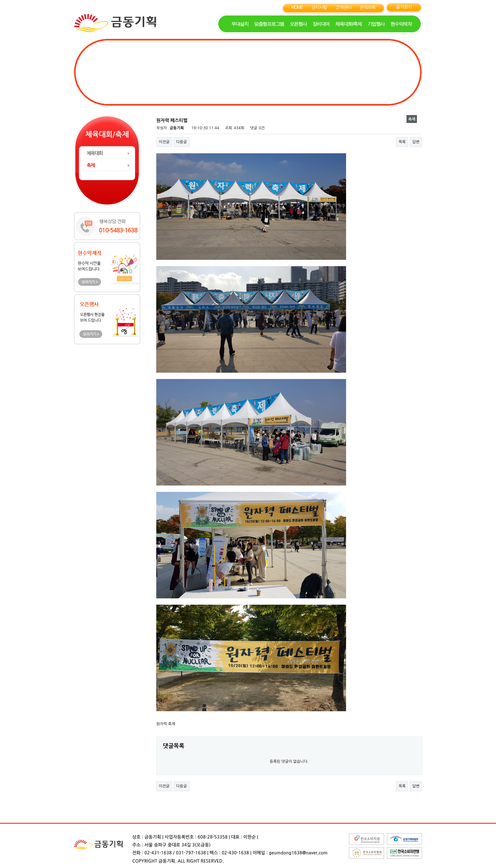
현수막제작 (401, 24)
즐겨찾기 (404, 7)
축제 (91, 165)
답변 (416, 142)
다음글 (182, 142)
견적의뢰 (367, 7)
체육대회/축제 (349, 24)
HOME (297, 7)
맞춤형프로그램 (269, 24)
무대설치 (240, 24)
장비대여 (321, 24)
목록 (402, 142)
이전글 (164, 142)
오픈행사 (298, 24)
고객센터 (343, 7)
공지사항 (319, 7)
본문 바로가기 (0, 0)
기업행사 (376, 24)
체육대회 (95, 153)
